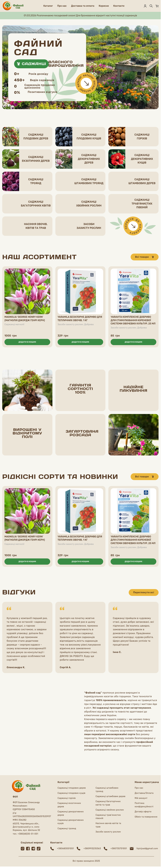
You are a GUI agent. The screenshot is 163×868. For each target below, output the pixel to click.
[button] (27, 342)
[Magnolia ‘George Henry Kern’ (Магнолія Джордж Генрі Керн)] (27, 291)
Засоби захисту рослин (70, 324)
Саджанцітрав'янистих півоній (142, 204)
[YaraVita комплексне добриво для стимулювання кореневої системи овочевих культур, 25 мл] (133, 291)
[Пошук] (151, 6)
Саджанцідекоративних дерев (89, 159)
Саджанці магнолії (15, 324)
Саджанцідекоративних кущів (142, 159)
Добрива (89, 324)
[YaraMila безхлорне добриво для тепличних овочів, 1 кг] (80, 291)
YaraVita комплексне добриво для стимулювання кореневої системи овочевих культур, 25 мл (133, 320)
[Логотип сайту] (13, 6)
